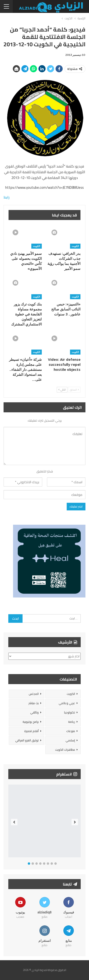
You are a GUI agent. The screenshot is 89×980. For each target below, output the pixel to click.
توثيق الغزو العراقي (27, 740)
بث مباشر (34, 703)
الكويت (75, 246)
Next (75, 822)
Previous (14, 822)
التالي (62, 390)
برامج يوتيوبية (31, 722)
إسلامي (70, 740)
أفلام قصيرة (31, 731)
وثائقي (34, 712)
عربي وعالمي (67, 703)
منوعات (71, 731)
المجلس (34, 694)
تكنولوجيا (70, 712)
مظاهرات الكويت (65, 750)
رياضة (72, 722)
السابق (74, 390)
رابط (7, 197)
